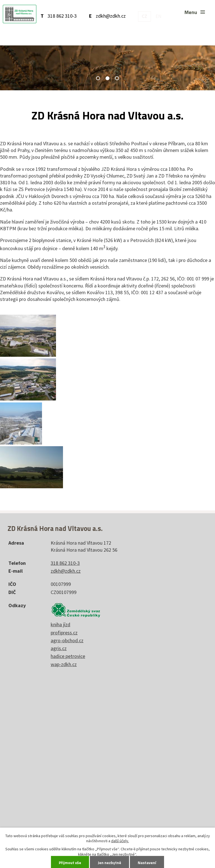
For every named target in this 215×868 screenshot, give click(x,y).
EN (159, 16)
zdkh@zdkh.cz (111, 16)
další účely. (120, 841)
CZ (144, 16)
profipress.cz (64, 633)
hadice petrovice (68, 656)
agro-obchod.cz (67, 640)
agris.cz (59, 648)
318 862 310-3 (62, 16)
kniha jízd (60, 624)
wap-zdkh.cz (64, 664)
